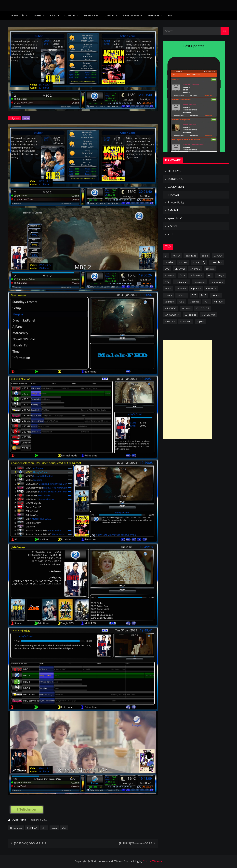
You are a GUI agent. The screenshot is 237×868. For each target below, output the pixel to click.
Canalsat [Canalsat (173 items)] (169, 262)
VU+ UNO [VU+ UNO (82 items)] (170, 321)
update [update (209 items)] (216, 295)
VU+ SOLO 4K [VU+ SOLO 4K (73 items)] (172, 315)
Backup (54, 16)
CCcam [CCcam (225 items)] (183, 262)
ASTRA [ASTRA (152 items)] (176, 256)
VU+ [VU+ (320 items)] (207, 302)
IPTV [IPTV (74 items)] (167, 282)
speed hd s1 (175, 218)
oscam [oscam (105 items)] (168, 295)
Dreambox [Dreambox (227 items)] (217, 262)
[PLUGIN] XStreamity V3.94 (135, 843)
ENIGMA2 (32, 828)
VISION (172, 226)
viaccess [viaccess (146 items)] (194, 302)
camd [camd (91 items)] (205, 256)
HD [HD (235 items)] (210, 275)
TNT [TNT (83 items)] (194, 295)
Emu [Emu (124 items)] (167, 269)
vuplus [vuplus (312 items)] (200, 321)
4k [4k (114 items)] (166, 256)
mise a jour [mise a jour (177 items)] (199, 282)
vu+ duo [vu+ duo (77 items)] (218, 302)
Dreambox (16, 828)
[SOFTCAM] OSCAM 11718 (30, 843)
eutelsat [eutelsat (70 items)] (210, 269)
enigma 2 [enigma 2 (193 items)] (195, 269)
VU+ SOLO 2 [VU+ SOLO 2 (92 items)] (203, 308)
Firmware (153, 16)
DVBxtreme (19, 820)
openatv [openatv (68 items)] (181, 289)
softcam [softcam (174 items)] (182, 295)
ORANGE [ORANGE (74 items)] (211, 289)
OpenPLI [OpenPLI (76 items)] (196, 289)
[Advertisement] (187, 390)
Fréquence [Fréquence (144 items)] (196, 275)
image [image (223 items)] (221, 275)
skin (44, 828)
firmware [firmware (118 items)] (169, 275)
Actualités (18, 16)
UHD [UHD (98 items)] (204, 295)
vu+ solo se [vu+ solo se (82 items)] (191, 315)
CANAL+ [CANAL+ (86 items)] (218, 256)
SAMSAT (173, 210)
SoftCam (70, 16)
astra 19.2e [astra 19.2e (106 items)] (191, 256)
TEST (171, 16)
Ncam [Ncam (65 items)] (168, 289)
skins (54, 828)
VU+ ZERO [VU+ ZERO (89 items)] (186, 321)
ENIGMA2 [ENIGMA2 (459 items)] (180, 269)
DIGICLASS (174, 171)
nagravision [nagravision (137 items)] (217, 282)
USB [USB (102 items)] (182, 302)
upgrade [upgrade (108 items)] (169, 302)
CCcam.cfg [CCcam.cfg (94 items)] (199, 262)
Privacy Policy (176, 202)
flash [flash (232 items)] (182, 275)
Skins (26, 118)
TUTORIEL (109, 16)
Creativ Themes (153, 861)
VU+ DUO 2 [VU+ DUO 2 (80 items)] (171, 308)
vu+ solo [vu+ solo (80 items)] (186, 308)
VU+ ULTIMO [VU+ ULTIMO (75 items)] (208, 315)
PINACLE (173, 195)
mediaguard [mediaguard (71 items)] (181, 282)
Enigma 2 (89, 16)
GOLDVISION (176, 187)
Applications (131, 16)
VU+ (64, 828)
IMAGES (37, 16)
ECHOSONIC (175, 179)
